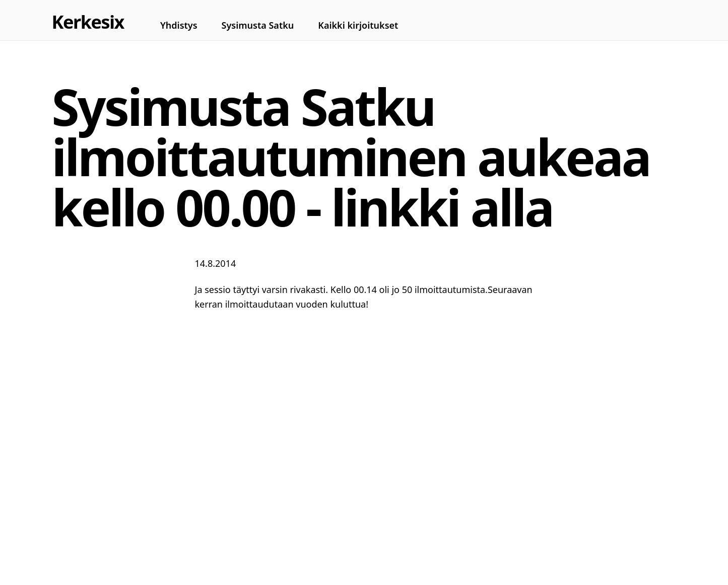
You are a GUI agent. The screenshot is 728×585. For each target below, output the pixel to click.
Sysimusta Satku (258, 25)
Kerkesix (88, 22)
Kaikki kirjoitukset (358, 25)
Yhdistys (179, 25)
